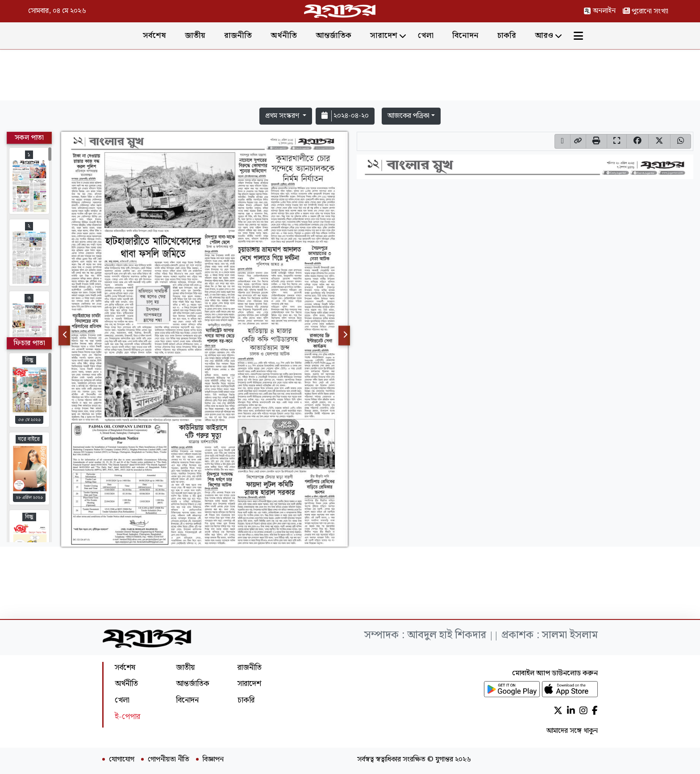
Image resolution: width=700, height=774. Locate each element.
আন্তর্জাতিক (333, 36)
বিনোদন (465, 36)
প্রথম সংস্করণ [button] (283, 116)
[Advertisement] (350, 77)
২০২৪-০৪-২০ (345, 116)
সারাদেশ (384, 36)
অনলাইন (600, 11)
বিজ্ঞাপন (213, 760)
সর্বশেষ (154, 36)
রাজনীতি (238, 36)
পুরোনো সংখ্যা (646, 11)
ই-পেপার (127, 717)
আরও (544, 36)
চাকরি (507, 36)
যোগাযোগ (122, 760)
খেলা (426, 36)
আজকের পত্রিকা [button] (408, 116)
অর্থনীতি (284, 36)
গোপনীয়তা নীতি (169, 760)
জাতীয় (195, 36)
